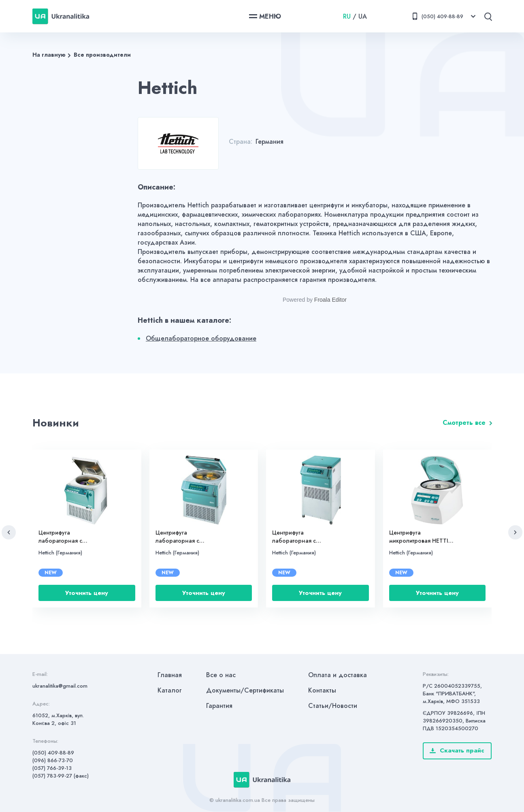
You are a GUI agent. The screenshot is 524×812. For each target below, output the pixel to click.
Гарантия (219, 706)
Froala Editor (330, 300)
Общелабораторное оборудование (201, 338)
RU (347, 16)
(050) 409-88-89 (53, 753)
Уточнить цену (87, 593)
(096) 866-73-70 (53, 760)
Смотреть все (464, 423)
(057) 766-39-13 (52, 768)
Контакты (322, 690)
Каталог (170, 690)
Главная (170, 675)
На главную (49, 55)
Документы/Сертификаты (245, 690)
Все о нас (221, 675)
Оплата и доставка (338, 675)
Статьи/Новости (333, 706)
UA (363, 16)
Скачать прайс (457, 750)
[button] (9, 532)
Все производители (102, 55)
